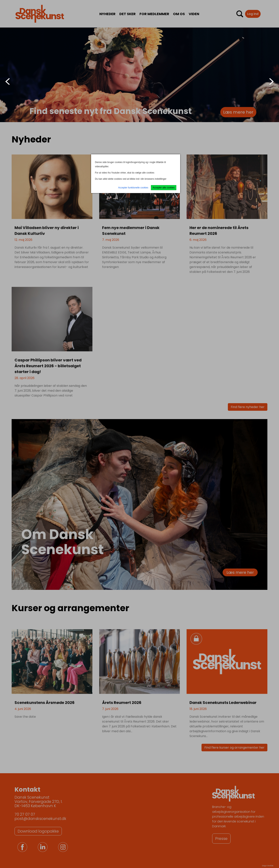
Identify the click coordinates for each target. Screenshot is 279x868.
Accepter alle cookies (164, 188)
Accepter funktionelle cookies (133, 188)
